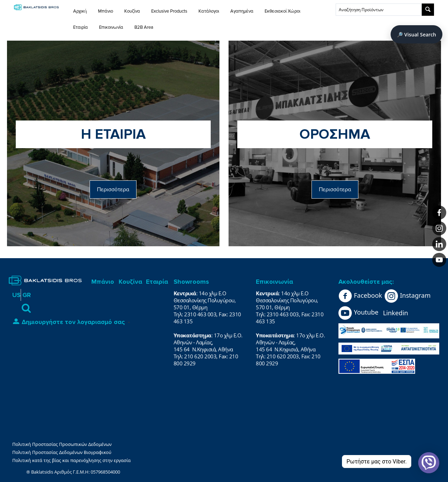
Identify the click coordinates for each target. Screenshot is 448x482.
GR (27, 295)
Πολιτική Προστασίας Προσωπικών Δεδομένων (62, 444)
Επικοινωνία (111, 27)
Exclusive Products (169, 11)
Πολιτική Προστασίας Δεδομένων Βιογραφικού (62, 452)
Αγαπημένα (242, 11)
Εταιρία (80, 27)
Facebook (360, 296)
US (16, 295)
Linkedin (395, 313)
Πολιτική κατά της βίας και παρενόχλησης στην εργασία (71, 460)
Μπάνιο (106, 11)
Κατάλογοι (209, 11)
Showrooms (191, 282)
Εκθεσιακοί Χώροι (282, 11)
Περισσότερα (113, 190)
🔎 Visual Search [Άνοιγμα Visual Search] (416, 35)
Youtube (358, 313)
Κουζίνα (132, 11)
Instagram (408, 296)
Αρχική (80, 11)
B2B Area (144, 27)
